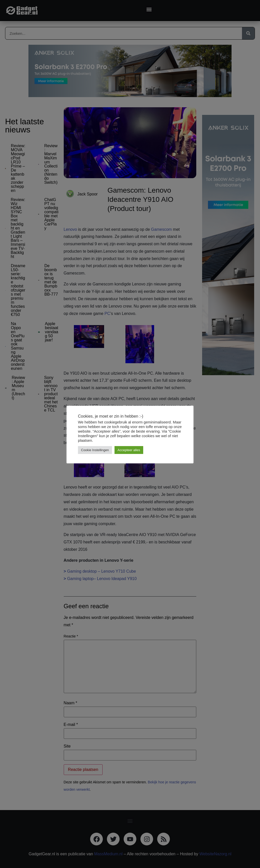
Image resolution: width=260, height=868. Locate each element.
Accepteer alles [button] (129, 450)
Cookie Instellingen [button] (95, 450)
